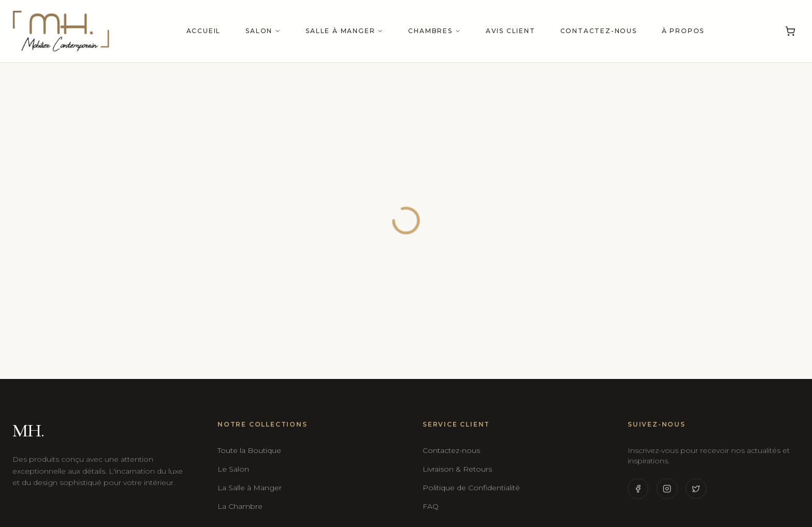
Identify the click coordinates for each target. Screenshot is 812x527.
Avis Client (511, 31)
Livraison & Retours (457, 469)
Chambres (434, 31)
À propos (683, 31)
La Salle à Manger (250, 488)
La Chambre (240, 506)
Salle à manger (344, 31)
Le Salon (233, 469)
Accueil (204, 31)
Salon (263, 31)
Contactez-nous (599, 31)
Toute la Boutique (249, 450)
